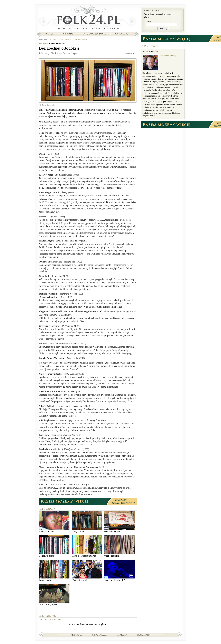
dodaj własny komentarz (50, 620)
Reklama (122, 635)
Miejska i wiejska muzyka (87, 546)
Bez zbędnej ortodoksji (79, 39)
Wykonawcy (123, 34)
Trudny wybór (54, 570)
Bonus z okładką (54, 522)
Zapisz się (163, 28)
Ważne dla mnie (119, 546)
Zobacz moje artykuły (168, 56)
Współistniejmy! (87, 570)
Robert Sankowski (58, 44)
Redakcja (76, 635)
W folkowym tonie (94, 34)
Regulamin (144, 635)
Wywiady (68, 34)
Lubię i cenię (87, 522)
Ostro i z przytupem (54, 595)
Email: (149, 21)
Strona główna (88, 18)
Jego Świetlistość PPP (119, 570)
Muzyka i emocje (119, 522)
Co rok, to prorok (54, 546)
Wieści (49, 34)
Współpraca (99, 635)
